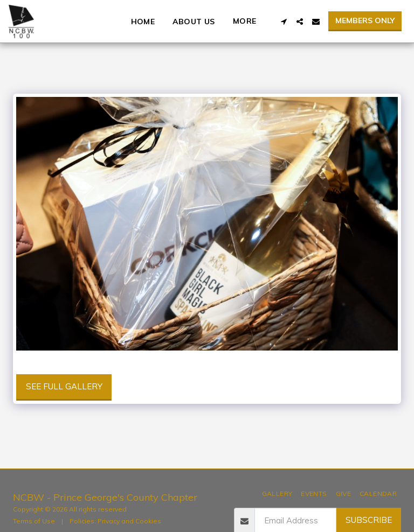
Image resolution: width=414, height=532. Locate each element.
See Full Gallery (64, 386)
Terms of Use (34, 521)
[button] (284, 22)
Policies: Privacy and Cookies (115, 521)
